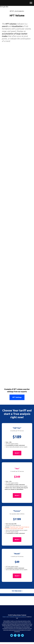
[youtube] (12, 636)
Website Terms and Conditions (18, 617)
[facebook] (19, 636)
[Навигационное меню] (31, 3)
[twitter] (15, 636)
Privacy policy (6, 617)
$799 (22, 529)
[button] (17, 453)
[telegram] (22, 636)
